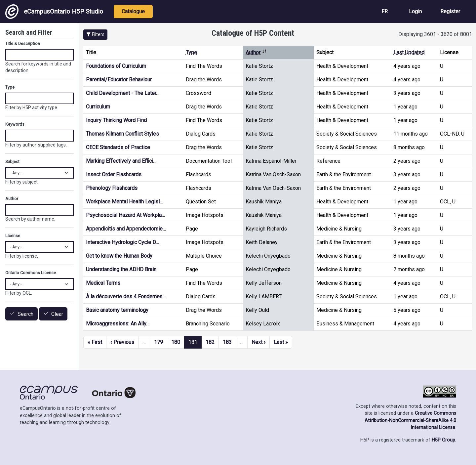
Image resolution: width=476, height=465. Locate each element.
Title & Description (23, 43)
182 (210, 342)
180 (176, 342)
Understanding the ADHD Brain (121, 269)
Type (191, 52)
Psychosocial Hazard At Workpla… (125, 215)
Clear (57, 314)
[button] (95, 35)
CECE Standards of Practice (118, 147)
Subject (12, 162)
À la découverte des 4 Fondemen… (126, 296)
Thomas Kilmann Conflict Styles (122, 134)
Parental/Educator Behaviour (119, 80)
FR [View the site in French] (385, 11)
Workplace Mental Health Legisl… (124, 202)
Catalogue (133, 11)
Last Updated (409, 52)
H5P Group (443, 440)
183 (227, 342)
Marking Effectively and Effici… (121, 161)
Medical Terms (103, 283)
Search (25, 314)
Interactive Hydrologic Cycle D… (122, 242)
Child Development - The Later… (123, 93)
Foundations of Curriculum (116, 66)
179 (159, 342)
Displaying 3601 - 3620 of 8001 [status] (435, 34)
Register (450, 11)
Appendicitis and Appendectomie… (126, 229)
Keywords (15, 124)
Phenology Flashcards (112, 188)
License (13, 236)
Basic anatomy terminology (117, 310)
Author (256, 52)
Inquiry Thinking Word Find (116, 120)
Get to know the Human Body (119, 256)
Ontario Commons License (31, 273)
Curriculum (98, 107)
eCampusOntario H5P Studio (54, 12)
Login (415, 11)
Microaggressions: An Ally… (118, 324)
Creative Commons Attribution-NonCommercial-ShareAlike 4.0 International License (410, 420)
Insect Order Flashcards (114, 174)
